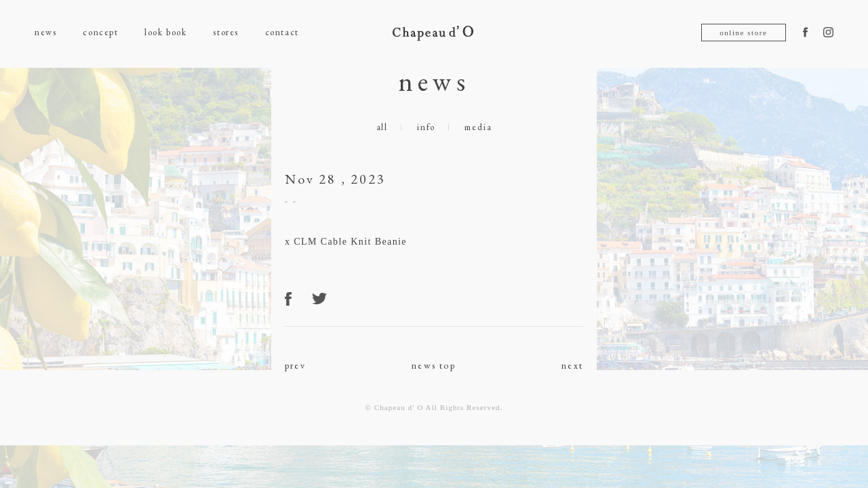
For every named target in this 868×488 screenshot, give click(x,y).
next (572, 365)
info (426, 127)
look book (165, 32)
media (478, 127)
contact (282, 32)
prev (295, 365)
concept (100, 32)
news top (434, 365)
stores (225, 32)
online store (743, 33)
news (45, 32)
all (382, 127)
